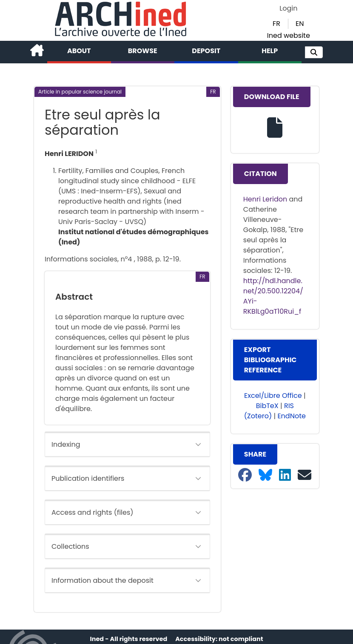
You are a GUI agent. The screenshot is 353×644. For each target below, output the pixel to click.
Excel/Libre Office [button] (273, 396)
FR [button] (276, 24)
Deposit (206, 51)
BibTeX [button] (267, 406)
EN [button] (300, 24)
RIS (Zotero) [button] (269, 411)
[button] (314, 52)
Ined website (289, 35)
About (79, 51)
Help (270, 51)
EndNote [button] (292, 416)
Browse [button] (143, 51)
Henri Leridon (265, 199)
